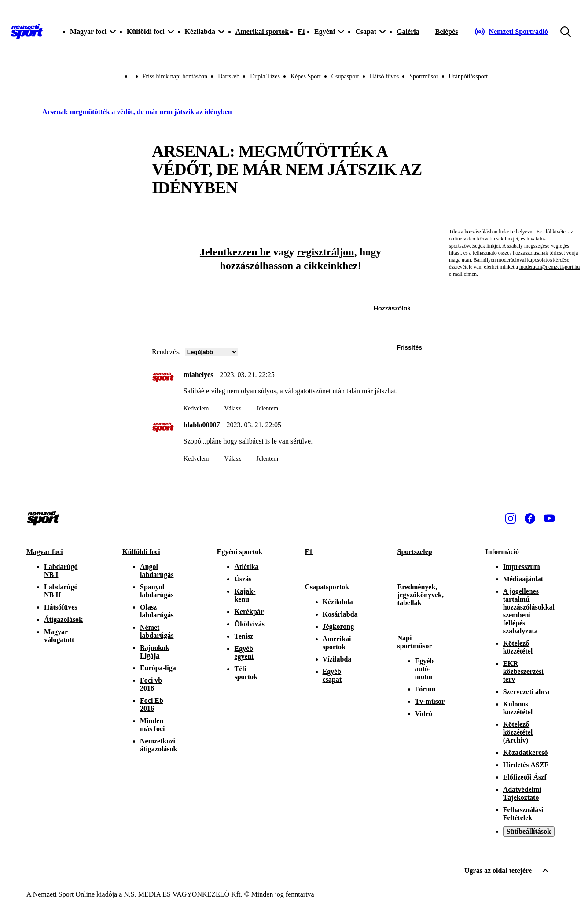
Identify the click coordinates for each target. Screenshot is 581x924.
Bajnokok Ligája (155, 652)
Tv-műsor (430, 701)
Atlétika (246, 567)
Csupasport (345, 76)
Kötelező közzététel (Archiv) (518, 732)
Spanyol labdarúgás (157, 591)
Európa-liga (158, 668)
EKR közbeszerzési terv (523, 671)
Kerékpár (249, 612)
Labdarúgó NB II (61, 591)
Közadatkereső (526, 752)
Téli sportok (246, 673)
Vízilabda (337, 659)
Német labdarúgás (157, 631)
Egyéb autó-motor (425, 669)
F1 (302, 31)
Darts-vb (229, 76)
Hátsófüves (61, 607)
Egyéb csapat (332, 675)
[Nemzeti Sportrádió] (511, 32)
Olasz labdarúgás (157, 611)
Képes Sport (306, 76)
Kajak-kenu (245, 595)
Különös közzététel (518, 708)
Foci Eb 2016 (152, 704)
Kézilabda (338, 602)
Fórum (425, 689)
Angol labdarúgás (157, 571)
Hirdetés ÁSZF (526, 765)
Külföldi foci (141, 552)
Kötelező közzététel (518, 647)
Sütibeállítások (529, 831)
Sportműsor (424, 76)
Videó (424, 714)
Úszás (243, 579)
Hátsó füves (384, 76)
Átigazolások (63, 619)
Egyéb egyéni (244, 652)
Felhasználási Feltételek (523, 814)
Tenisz (244, 636)
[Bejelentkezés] (447, 32)
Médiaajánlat (523, 579)
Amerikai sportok (262, 31)
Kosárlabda (340, 614)
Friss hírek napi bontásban (175, 76)
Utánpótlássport (469, 76)
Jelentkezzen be (235, 252)
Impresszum (522, 567)
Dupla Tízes (265, 76)
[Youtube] (549, 518)
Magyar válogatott (59, 636)
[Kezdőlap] (27, 32)
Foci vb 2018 (151, 684)
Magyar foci (45, 552)
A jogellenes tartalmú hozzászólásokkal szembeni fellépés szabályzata (529, 611)
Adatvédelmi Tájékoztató (522, 793)
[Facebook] (530, 518)
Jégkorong (338, 626)
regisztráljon (326, 252)
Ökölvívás (249, 624)
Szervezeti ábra (526, 692)
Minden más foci (152, 725)
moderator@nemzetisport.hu (550, 267)
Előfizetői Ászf (525, 777)
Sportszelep (415, 552)
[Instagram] (511, 518)
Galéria (408, 31)
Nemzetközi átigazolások (158, 745)
